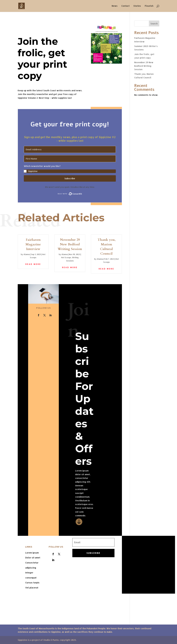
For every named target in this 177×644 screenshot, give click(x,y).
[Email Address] (70, 149)
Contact (125, 6)
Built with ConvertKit (82, 193)
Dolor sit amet (33, 558)
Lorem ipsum (32, 553)
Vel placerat (32, 588)
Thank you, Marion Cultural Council (107, 247)
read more (33, 264)
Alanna (27, 254)
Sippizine (33, 171)
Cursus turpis (32, 583)
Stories (137, 6)
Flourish (149, 6)
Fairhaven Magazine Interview (33, 244)
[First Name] (70, 159)
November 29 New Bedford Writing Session (70, 244)
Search (154, 24)
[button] (70, 169)
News (115, 6)
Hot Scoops (66, 257)
